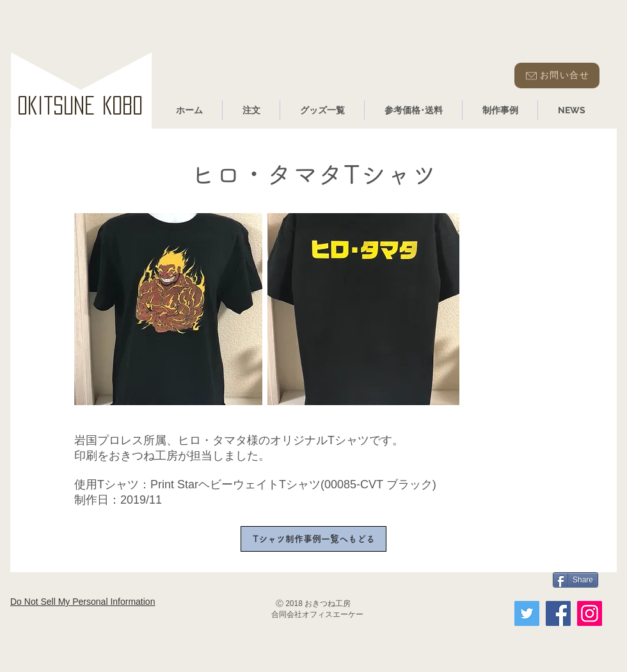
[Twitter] (527, 613)
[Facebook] (558, 613)
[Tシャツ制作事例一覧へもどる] (313, 539)
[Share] (575, 580)
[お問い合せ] (557, 76)
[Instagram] (590, 613)
